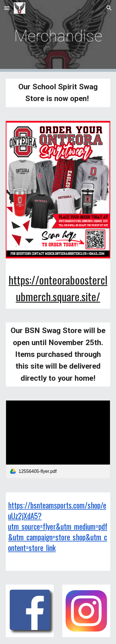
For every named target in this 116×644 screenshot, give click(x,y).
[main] (58, 36)
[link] (58, 439)
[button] (7, 8)
